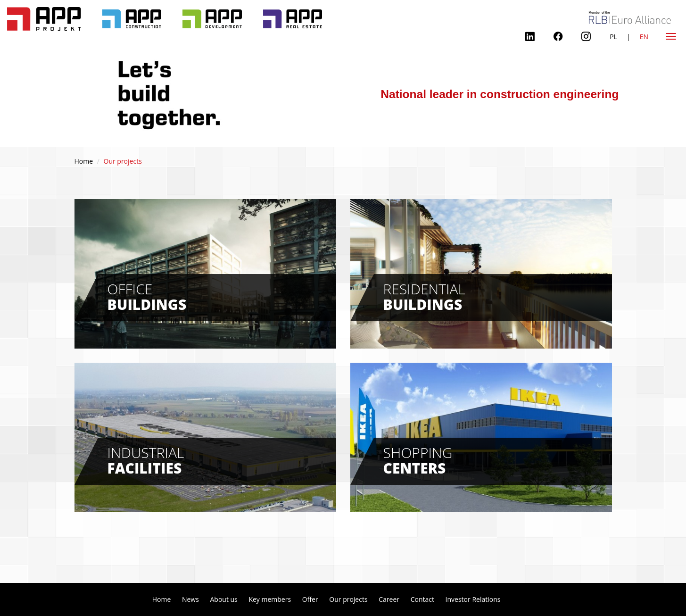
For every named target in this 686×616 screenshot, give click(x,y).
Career (389, 599)
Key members (270, 599)
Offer (310, 599)
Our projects (348, 599)
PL (613, 37)
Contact (422, 599)
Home (84, 161)
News (190, 599)
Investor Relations (473, 599)
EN (644, 37)
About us (223, 599)
